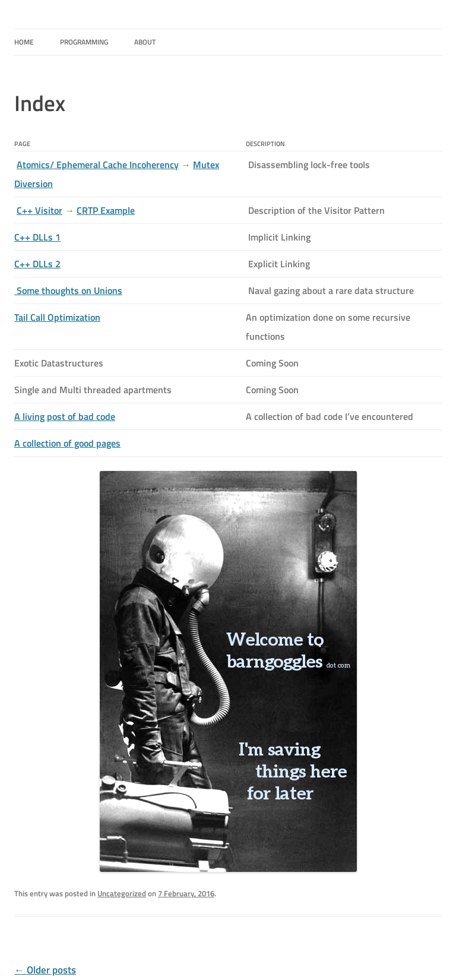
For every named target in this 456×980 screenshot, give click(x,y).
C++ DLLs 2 (37, 264)
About (145, 42)
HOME (24, 42)
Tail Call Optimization (57, 317)
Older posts (45, 970)
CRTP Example (106, 210)
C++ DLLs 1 (37, 237)
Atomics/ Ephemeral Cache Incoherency (98, 165)
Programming (84, 42)
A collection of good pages (67, 443)
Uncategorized (122, 893)
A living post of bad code (65, 416)
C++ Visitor (39, 210)
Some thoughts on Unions (68, 290)
